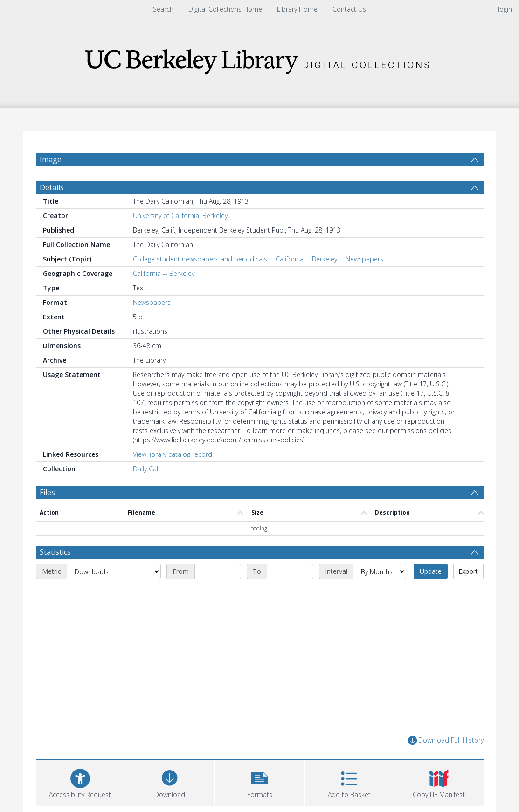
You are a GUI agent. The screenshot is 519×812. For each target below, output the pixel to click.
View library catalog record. (173, 454)
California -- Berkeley (164, 273)
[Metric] (114, 571)
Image (51, 159)
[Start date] (218, 571)
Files (47, 492)
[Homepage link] (260, 59)
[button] (259, 782)
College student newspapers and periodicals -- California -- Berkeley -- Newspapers (258, 259)
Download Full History (446, 740)
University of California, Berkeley (180, 216)
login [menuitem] (505, 9)
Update (431, 571)
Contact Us (349, 9)
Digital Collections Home (225, 9)
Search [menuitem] (163, 9)
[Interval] (380, 571)
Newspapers (152, 302)
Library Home (297, 9)
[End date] (290, 571)
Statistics (55, 552)
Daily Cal (145, 469)
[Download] (170, 782)
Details (52, 187)
